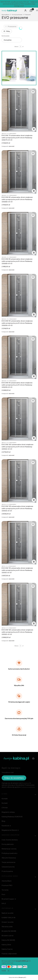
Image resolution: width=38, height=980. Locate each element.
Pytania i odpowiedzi (9, 954)
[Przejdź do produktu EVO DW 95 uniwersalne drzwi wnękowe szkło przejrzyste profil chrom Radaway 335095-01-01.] (19, 357)
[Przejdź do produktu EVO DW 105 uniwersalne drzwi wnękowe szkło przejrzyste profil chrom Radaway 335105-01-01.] (19, 481)
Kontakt (5, 799)
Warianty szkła (7, 927)
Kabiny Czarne (7, 949)
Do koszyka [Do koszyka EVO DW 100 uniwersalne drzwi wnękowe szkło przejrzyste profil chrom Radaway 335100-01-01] (34, 438)
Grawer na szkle (8, 922)
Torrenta (5, 890)
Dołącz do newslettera (14, 778)
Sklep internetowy (17, 977)
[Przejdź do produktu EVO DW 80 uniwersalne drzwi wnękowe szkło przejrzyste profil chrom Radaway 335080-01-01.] (19, 172)
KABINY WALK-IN (8, 918)
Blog (3, 821)
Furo (3, 894)
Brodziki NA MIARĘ (9, 931)
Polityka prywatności (9, 853)
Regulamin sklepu (8, 812)
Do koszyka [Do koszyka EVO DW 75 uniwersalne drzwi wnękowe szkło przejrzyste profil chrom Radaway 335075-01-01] (34, 129)
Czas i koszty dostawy (10, 840)
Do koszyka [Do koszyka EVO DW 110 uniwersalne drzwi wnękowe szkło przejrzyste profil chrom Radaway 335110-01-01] (34, 562)
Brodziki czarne (7, 936)
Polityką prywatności (28, 787)
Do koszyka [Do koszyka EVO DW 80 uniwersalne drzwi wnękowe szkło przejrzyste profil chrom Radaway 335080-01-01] (34, 191)
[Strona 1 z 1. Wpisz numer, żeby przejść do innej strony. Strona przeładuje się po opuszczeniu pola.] (20, 47)
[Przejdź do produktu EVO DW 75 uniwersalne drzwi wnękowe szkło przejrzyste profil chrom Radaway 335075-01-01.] (19, 110)
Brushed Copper (8, 899)
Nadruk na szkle (7, 913)
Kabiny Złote (6, 945)
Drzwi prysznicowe (17, 15)
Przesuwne (28, 15)
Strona (16, 47)
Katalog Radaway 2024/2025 (12, 817)
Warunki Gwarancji (9, 858)
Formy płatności (8, 844)
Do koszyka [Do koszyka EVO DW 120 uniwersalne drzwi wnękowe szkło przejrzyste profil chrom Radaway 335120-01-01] (34, 623)
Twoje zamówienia (8, 862)
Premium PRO (7, 885)
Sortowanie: (6, 36)
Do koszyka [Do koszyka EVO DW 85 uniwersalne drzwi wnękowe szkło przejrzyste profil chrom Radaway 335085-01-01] (34, 253)
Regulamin (26, 783)
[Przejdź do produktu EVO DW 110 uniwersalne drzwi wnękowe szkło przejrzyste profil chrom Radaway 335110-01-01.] (19, 543)
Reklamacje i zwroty (9, 849)
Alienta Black (7, 881)
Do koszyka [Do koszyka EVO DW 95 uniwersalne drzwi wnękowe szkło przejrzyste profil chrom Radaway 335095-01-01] (34, 376)
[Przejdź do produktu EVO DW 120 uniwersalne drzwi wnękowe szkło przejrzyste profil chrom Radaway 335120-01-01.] (19, 604)
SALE (4, 903)
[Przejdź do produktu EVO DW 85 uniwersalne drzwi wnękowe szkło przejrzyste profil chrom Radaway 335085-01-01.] (19, 234)
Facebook (6, 826)
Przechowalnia (7, 871)
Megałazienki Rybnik (9, 830)
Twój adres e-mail (8, 772)
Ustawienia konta (8, 867)
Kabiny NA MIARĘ (8, 940)
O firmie (5, 808)
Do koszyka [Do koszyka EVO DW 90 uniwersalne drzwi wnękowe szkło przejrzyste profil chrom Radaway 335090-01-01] (34, 315)
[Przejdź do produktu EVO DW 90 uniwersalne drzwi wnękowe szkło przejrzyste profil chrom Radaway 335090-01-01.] (19, 295)
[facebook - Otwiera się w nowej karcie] (33, 759)
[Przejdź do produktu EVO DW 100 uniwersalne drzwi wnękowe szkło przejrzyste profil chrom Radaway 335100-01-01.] (19, 419)
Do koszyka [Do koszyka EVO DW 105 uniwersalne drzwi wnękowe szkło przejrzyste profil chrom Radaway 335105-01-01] (34, 500)
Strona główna (6, 15)
